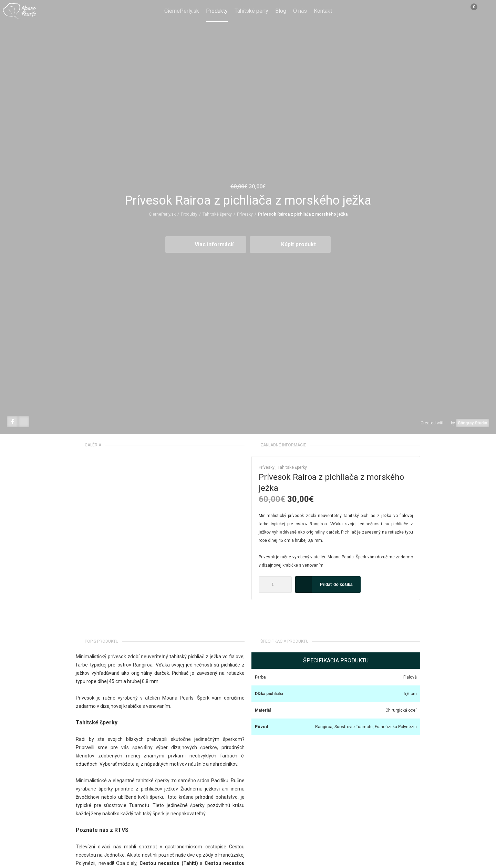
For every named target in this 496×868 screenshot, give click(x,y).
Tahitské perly (251, 11)
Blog (281, 11)
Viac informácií (214, 244)
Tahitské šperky (217, 214)
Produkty (217, 11)
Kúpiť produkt (298, 244)
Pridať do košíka (336, 585)
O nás (300, 11)
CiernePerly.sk (182, 11)
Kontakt (323, 11)
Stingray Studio (473, 423)
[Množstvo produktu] (275, 585)
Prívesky (245, 214)
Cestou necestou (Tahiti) (169, 863)
